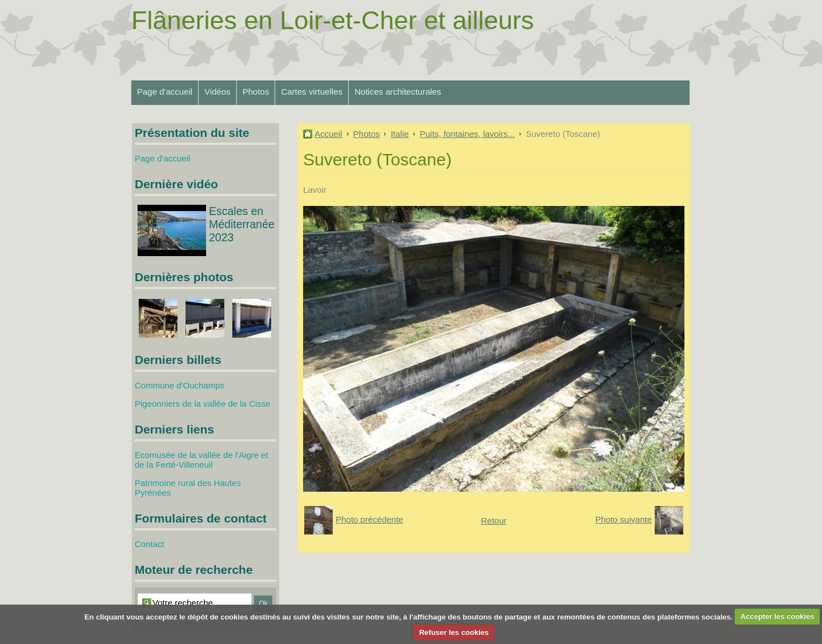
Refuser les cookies (454, 632)
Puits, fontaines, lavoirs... (467, 134)
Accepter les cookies (777, 616)
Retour (493, 521)
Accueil (328, 134)
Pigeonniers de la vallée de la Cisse (203, 404)
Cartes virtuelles (312, 92)
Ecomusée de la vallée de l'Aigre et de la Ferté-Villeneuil (202, 460)
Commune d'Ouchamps (180, 385)
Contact (150, 544)
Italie (400, 134)
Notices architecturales (398, 92)
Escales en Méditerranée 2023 (242, 224)
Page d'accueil (165, 92)
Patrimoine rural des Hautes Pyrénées (188, 488)
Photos (256, 92)
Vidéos (217, 92)
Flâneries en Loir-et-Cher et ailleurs (333, 20)
